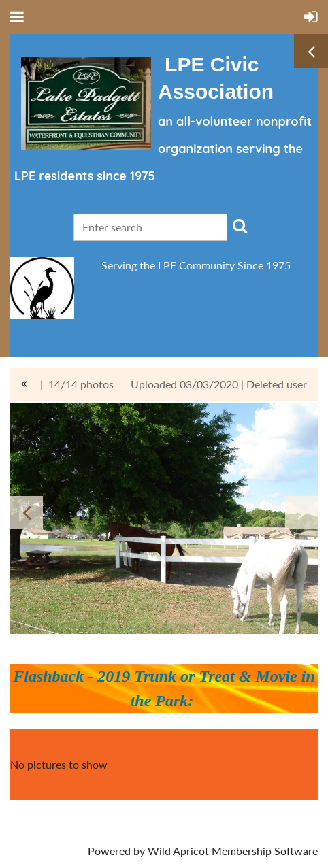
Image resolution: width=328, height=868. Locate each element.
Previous (27, 512)
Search (240, 226)
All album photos (24, 384)
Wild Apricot (178, 851)
